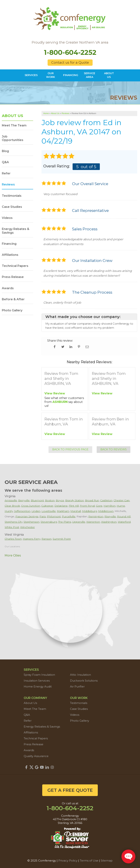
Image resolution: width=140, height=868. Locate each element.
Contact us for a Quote (70, 63)
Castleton (106, 500)
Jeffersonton (22, 511)
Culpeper (47, 506)
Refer (6, 173)
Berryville (24, 500)
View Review (55, 393)
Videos (7, 218)
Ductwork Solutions (84, 681)
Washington (109, 522)
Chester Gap (122, 500)
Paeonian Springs (27, 516)
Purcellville (69, 516)
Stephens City (14, 522)
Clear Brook (12, 506)
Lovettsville (49, 511)
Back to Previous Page (70, 449)
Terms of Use (89, 861)
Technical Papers (15, 266)
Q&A (5, 162)
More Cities (13, 555)
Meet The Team (14, 125)
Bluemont (37, 500)
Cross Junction (31, 506)
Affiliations (10, 255)
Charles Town (13, 539)
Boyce (60, 500)
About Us (12, 116)
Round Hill (124, 516)
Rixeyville (110, 516)
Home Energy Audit (38, 686)
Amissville (11, 500)
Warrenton (93, 522)
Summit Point (62, 539)
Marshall (76, 511)
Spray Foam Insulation (39, 675)
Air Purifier (77, 686)
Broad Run (92, 500)
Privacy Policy (68, 861)
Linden (36, 511)
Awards (8, 288)
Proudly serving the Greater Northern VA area (70, 43)
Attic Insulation (80, 675)
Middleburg (90, 511)
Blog (5, 151)
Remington (96, 516)
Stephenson (31, 522)
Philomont (54, 516)
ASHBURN (60, 402)
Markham (63, 511)
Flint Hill (74, 506)
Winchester (27, 527)
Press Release (13, 277)
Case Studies (12, 207)
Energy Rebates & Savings (16, 231)
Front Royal (87, 506)
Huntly (9, 511)
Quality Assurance (36, 756)
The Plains (65, 522)
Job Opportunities (13, 138)
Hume (121, 506)
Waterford (124, 522)
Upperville (79, 522)
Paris (43, 516)
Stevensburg (49, 522)
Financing (9, 244)
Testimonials (12, 196)
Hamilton (110, 506)
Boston (50, 500)
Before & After (13, 299)
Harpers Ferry (32, 539)
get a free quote (70, 790)
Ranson (46, 539)
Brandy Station (75, 500)
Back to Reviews (114, 449)
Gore (99, 506)
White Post (12, 527)
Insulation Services (37, 681)
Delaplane (61, 506)
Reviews (8, 184)
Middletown (106, 511)
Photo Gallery (12, 310)
